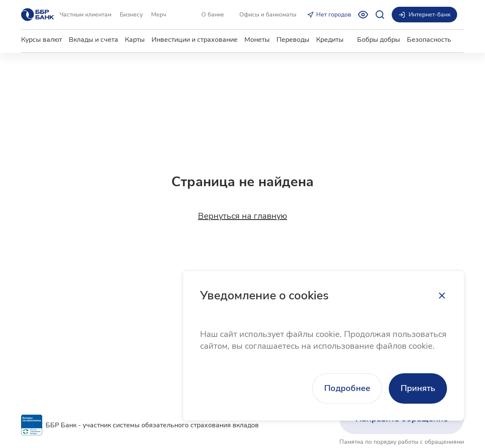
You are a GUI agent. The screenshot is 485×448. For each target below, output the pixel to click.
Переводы (293, 40)
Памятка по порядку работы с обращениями (402, 442)
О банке (213, 15)
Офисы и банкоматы (268, 15)
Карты (135, 40)
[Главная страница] (38, 15)
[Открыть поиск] (380, 15)
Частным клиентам (85, 15)
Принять (418, 388)
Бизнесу (131, 15)
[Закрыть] (442, 296)
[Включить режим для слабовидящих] (363, 15)
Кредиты (330, 40)
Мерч (159, 15)
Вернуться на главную (242, 216)
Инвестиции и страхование (195, 40)
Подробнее (347, 388)
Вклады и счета (93, 40)
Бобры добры (379, 40)
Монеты (257, 40)
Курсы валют (42, 40)
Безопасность (429, 40)
